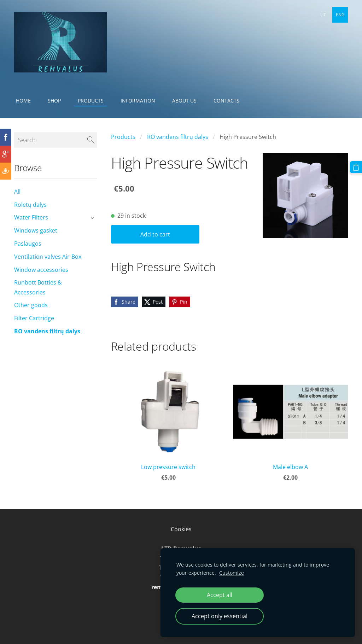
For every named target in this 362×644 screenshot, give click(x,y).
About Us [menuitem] (184, 101)
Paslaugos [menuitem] (28, 244)
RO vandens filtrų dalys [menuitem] (47, 331)
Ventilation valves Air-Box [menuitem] (48, 257)
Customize (232, 573)
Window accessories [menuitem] (41, 270)
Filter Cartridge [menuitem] (34, 318)
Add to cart (155, 234)
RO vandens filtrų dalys (178, 137)
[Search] (56, 140)
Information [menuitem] (138, 101)
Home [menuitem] (23, 101)
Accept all (220, 595)
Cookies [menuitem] (181, 529)
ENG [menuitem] (340, 15)
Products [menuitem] (91, 101)
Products (123, 137)
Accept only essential (220, 616)
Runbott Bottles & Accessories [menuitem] (38, 287)
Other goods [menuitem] (31, 305)
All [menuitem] (17, 192)
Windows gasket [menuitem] (36, 230)
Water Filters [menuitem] (31, 217)
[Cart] (356, 167)
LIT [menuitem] (323, 15)
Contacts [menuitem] (226, 101)
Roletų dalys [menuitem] (30, 205)
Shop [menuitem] (54, 101)
